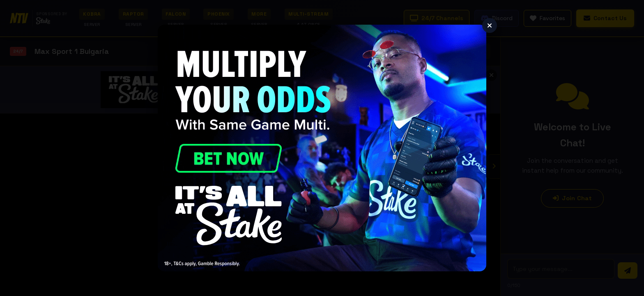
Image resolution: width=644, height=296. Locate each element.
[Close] (490, 25)
